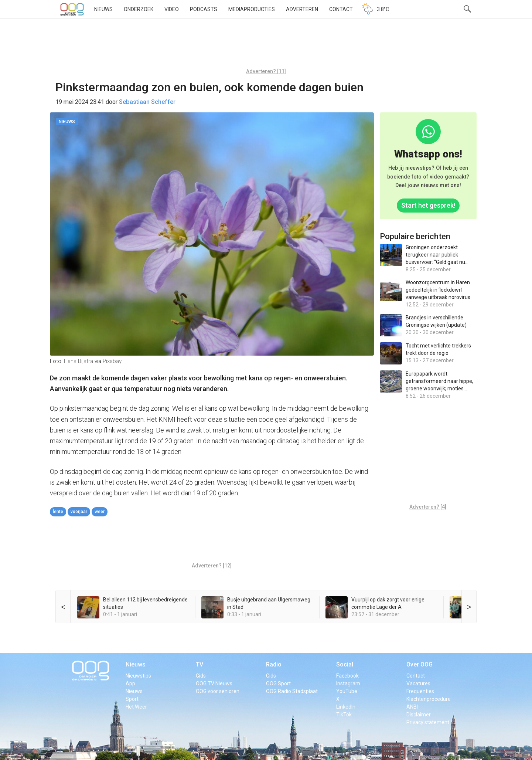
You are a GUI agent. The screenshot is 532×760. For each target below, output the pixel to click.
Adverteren (302, 9)
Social (345, 664)
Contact (341, 9)
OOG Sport (278, 683)
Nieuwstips (138, 676)
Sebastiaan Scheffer (147, 102)
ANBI (412, 707)
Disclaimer (419, 715)
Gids (201, 676)
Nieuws (103, 9)
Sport (132, 699)
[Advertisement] (266, 46)
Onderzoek (139, 9)
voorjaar (79, 512)
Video (172, 9)
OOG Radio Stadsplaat (292, 691)
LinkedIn (346, 707)
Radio (274, 664)
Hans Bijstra (79, 361)
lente (58, 512)
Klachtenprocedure (429, 699)
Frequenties (420, 691)
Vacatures (418, 683)
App (130, 683)
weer (100, 512)
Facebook (347, 676)
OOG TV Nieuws (214, 683)
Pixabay (112, 361)
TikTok (344, 715)
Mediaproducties (252, 9)
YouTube (347, 691)
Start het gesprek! (428, 205)
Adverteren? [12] (212, 566)
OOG (72, 9)
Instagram (348, 683)
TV (199, 664)
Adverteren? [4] (428, 507)
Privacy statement (428, 722)
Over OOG (420, 664)
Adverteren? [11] (266, 71)
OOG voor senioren (218, 691)
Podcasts (204, 9)
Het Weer (136, 707)
